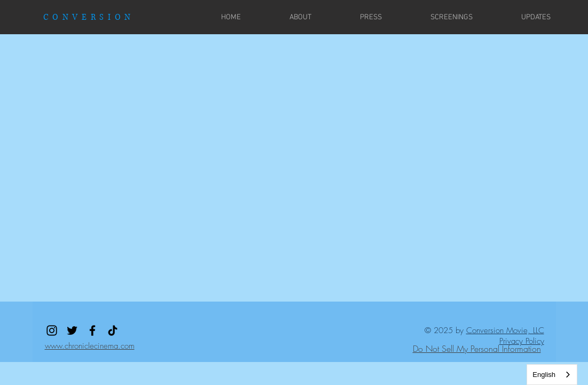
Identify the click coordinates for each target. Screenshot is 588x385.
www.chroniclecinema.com (90, 346)
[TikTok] (113, 330)
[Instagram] (52, 330)
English (544, 375)
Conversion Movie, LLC (505, 330)
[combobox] (552, 375)
